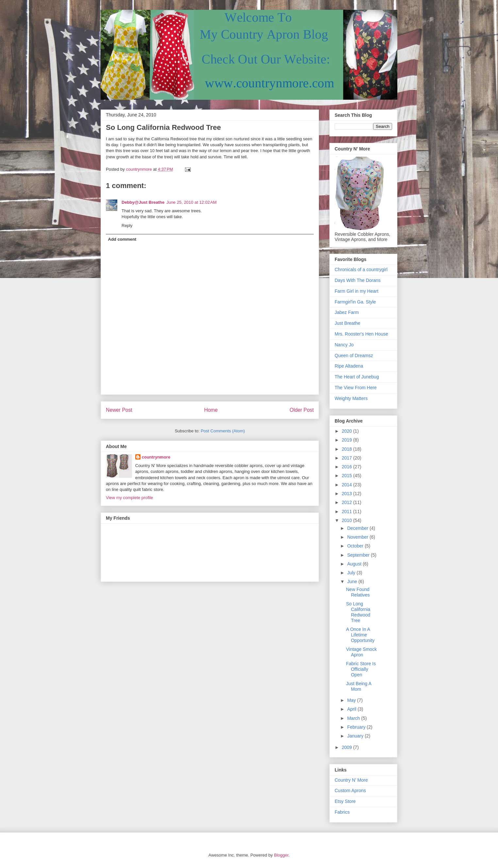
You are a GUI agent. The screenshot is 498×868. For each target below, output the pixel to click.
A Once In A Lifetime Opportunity (360, 635)
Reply (127, 226)
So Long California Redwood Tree (358, 612)
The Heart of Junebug (357, 377)
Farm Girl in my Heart (357, 291)
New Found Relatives (358, 592)
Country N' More (351, 780)
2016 (348, 467)
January (356, 736)
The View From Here (356, 388)
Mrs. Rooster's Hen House (361, 334)
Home (211, 410)
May (352, 700)
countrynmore (156, 457)
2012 (348, 502)
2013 (348, 494)
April (352, 709)
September (359, 555)
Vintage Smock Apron (361, 652)
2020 (348, 431)
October (356, 546)
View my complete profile (129, 498)
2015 (348, 476)
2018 (348, 449)
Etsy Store (345, 801)
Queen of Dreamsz (354, 356)
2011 (348, 512)
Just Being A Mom (359, 686)
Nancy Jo (344, 345)
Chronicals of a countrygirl (361, 269)
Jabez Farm (347, 312)
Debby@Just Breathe (143, 202)
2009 (348, 747)
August (355, 564)
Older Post (302, 410)
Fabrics (342, 812)
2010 (348, 520)
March (354, 718)
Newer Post (119, 410)
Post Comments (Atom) (223, 431)
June (353, 582)
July (352, 573)
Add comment (122, 239)
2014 (348, 485)
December (358, 528)
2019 (348, 440)
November (358, 537)
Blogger (281, 855)
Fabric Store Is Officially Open (361, 669)
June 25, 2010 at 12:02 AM (191, 202)
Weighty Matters (351, 398)
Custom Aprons (350, 790)
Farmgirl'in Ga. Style (355, 302)
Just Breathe (348, 323)
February (357, 727)
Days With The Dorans (358, 280)
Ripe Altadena (349, 366)
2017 (348, 458)
